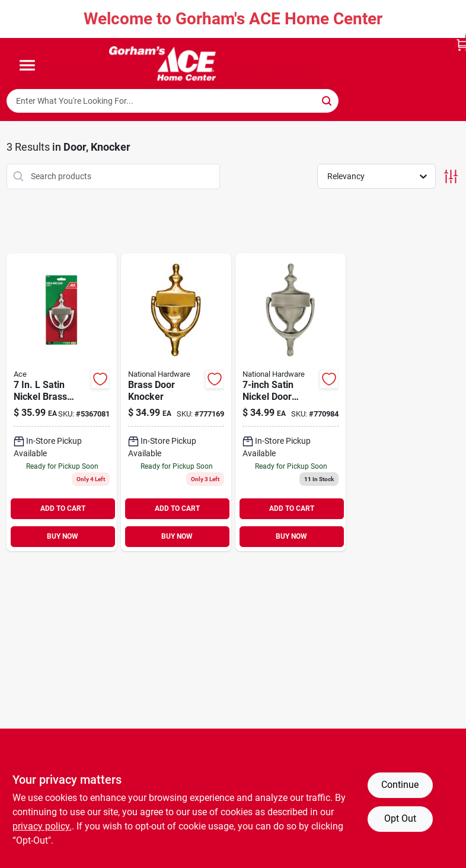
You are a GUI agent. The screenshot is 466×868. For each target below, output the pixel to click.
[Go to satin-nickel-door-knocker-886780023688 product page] (291, 402)
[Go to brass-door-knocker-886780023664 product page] (176, 402)
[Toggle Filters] (451, 177)
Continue (400, 785)
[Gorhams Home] (162, 63)
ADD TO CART (63, 508)
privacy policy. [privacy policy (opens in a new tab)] (42, 826)
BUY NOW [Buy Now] (63, 536)
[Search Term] (173, 101)
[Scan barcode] (353, 101)
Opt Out (400, 818)
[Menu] (27, 66)
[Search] (328, 100)
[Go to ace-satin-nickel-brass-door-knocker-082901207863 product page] (62, 402)
